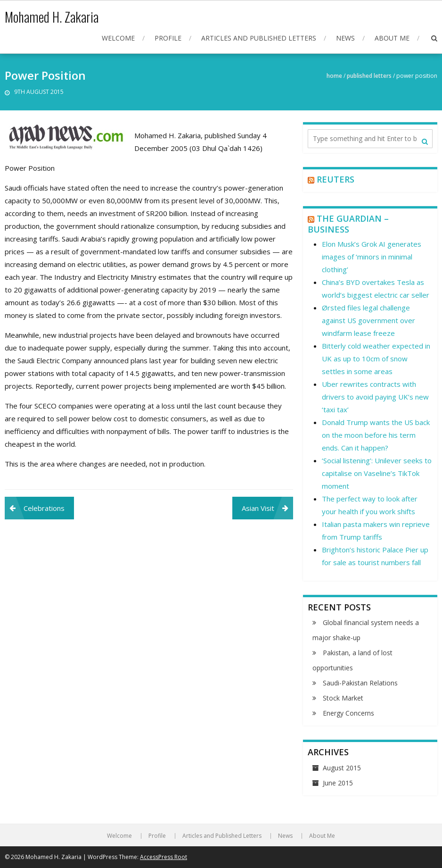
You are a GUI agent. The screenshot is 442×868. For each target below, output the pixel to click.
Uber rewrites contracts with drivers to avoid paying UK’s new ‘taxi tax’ (375, 397)
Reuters (336, 179)
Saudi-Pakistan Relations (360, 683)
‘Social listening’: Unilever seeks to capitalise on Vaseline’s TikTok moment (377, 473)
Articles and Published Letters (259, 38)
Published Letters (369, 76)
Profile (168, 38)
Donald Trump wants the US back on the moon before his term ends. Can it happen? (376, 435)
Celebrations (44, 508)
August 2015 (342, 768)
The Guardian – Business (348, 224)
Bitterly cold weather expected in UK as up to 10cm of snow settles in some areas (376, 359)
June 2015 (338, 783)
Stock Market (343, 698)
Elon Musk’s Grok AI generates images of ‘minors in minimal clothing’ (372, 257)
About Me (392, 38)
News (345, 38)
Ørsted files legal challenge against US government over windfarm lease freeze (368, 320)
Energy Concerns (348, 713)
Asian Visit (258, 508)
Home (334, 76)
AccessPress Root (164, 857)
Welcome (118, 38)
